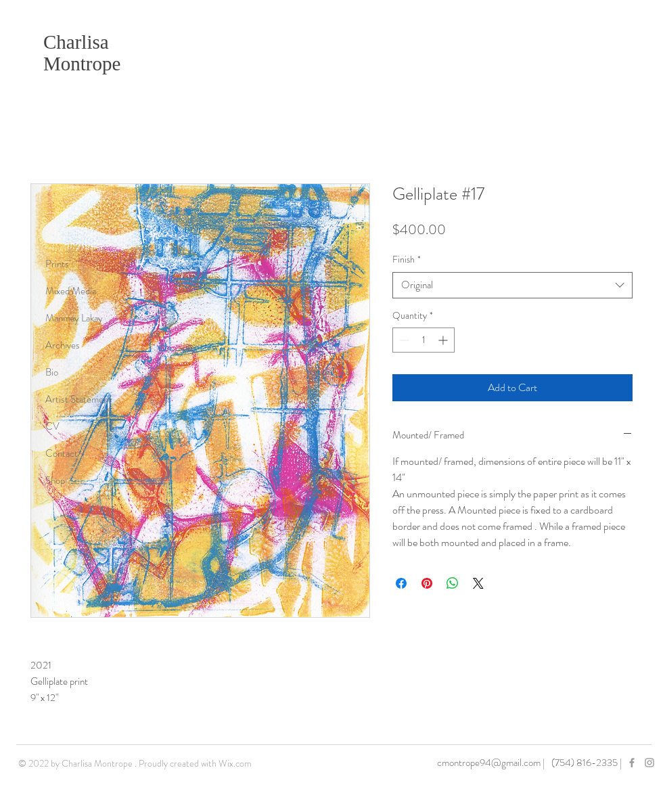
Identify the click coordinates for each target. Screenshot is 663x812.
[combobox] (512, 285)
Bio (52, 372)
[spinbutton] (424, 340)
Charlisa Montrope (82, 53)
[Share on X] (478, 583)
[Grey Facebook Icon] (632, 763)
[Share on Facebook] (401, 583)
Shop (55, 480)
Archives (63, 345)
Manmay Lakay (74, 318)
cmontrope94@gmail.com (489, 763)
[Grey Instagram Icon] (649, 763)
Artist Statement (78, 399)
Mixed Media (71, 291)
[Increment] (444, 340)
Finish (407, 260)
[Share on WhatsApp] (453, 583)
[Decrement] (403, 340)
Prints (57, 264)
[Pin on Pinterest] (427, 583)
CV (52, 426)
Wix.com (235, 763)
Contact (62, 453)
